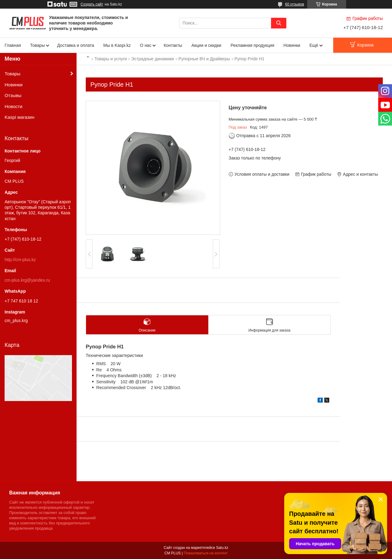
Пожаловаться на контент (206, 553)
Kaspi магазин (19, 117)
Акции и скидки (206, 45)
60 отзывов (295, 4)
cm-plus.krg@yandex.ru (27, 280)
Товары (37, 45)
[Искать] (279, 23)
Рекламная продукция (253, 45)
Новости (13, 106)
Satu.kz (222, 548)
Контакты (173, 45)
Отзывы (13, 95)
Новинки (292, 45)
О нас (146, 45)
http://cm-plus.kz (20, 260)
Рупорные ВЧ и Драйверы (204, 59)
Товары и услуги (111, 59)
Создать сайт (92, 4)
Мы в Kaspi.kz (117, 45)
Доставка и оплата (75, 45)
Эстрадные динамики (153, 59)
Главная (13, 45)
